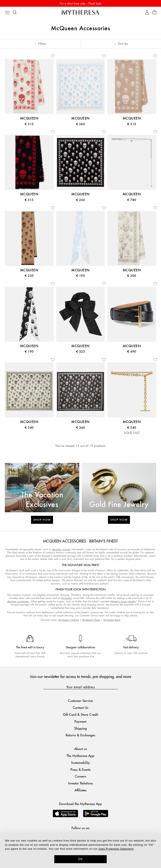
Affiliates (80, 790)
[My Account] (147, 12)
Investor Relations (80, 783)
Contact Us (80, 707)
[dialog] (80, 851)
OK (81, 859)
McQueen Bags (112, 620)
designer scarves (61, 549)
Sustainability (80, 762)
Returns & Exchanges (80, 735)
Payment (80, 721)
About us (80, 749)
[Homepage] (80, 12)
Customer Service (80, 701)
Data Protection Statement (116, 849)
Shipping (80, 728)
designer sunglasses (18, 601)
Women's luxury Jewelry (123, 601)
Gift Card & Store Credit (80, 714)
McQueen (67, 598)
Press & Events (80, 769)
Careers (80, 776)
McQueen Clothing (69, 620)
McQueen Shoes (91, 620)
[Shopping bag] (154, 12)
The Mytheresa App (80, 756)
